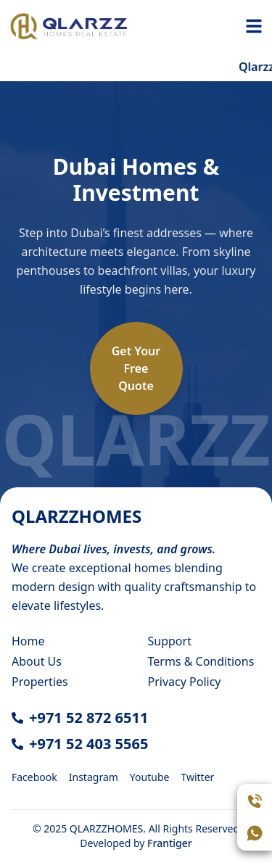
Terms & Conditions (201, 661)
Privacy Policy (185, 682)
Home (28, 641)
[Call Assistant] (255, 801)
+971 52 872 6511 (88, 718)
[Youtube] (150, 776)
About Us (37, 661)
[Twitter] (197, 776)
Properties (40, 682)
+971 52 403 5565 (88, 744)
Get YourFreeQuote (136, 368)
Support (170, 641)
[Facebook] (34, 776)
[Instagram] (94, 776)
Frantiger (170, 843)
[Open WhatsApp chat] (255, 833)
